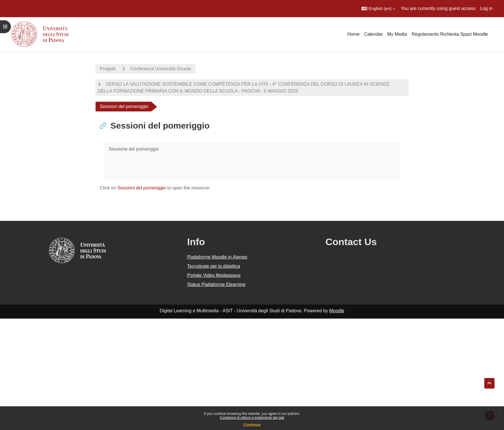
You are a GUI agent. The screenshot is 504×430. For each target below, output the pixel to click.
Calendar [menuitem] (373, 34)
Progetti (108, 69)
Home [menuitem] (353, 34)
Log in (486, 8)
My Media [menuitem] (397, 34)
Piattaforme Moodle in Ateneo (217, 257)
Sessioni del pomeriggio (142, 188)
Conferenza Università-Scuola (161, 69)
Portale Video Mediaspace (214, 275)
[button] (378, 9)
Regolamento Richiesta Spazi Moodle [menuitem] (450, 34)
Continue (252, 425)
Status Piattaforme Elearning (216, 284)
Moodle (337, 311)
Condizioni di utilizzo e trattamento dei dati (252, 418)
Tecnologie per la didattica (214, 266)
